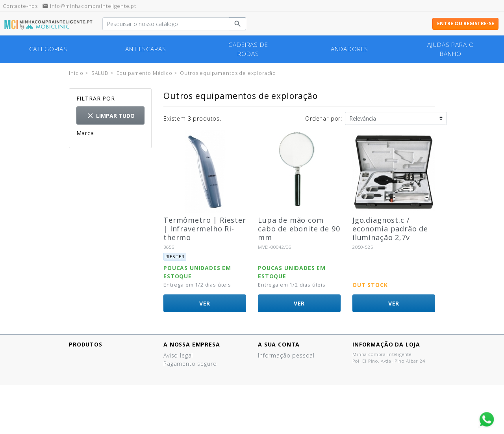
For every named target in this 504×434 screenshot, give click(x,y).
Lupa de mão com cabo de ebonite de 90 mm (299, 229)
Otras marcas (108, 154)
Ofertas (80, 355)
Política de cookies (190, 380)
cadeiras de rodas (248, 49)
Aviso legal (178, 355)
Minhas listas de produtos (295, 388)
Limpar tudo (110, 116)
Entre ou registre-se (466, 23)
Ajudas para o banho (450, 49)
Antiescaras (145, 49)
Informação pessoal (286, 355)
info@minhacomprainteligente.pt (89, 6)
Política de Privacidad (194, 372)
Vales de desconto (284, 380)
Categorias (48, 49)
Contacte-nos (183, 405)
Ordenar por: (324, 118)
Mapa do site (182, 413)
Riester (99, 145)
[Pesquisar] (166, 24)
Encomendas (276, 364)
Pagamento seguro (190, 364)
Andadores (350, 49)
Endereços (273, 372)
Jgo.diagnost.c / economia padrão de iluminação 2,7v (390, 229)
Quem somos (183, 397)
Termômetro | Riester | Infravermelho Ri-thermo (205, 229)
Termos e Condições (193, 388)
